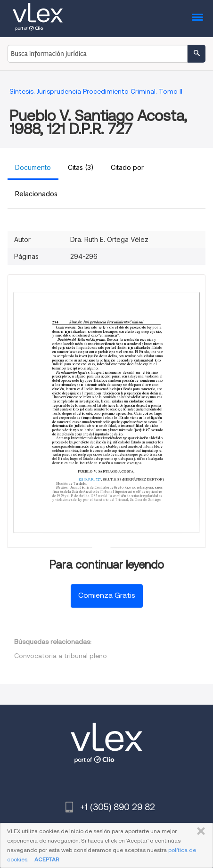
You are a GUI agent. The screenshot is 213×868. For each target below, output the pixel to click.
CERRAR (199, 831)
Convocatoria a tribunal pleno (61, 656)
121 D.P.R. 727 (90, 479)
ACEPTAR (47, 859)
